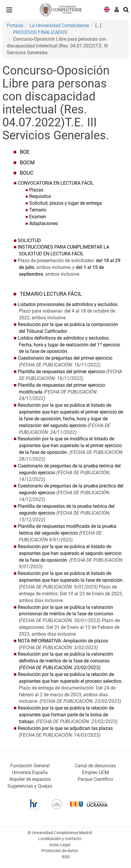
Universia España (30, 772)
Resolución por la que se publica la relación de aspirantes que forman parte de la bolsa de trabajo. (66, 715)
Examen (38, 217)
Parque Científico (95, 779)
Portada (15, 25)
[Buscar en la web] (126, 9)
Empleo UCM (95, 772)
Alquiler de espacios (30, 779)
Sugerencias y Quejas (30, 786)
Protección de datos (60, 851)
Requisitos (40, 196)
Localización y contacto (60, 839)
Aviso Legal (60, 845)
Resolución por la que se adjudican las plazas (65, 728)
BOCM (27, 163)
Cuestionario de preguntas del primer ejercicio (65, 358)
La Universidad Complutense (59, 25)
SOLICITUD (29, 240)
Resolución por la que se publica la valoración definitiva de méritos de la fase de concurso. (65, 661)
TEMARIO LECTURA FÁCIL (51, 294)
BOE (25, 152)
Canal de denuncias (95, 766)
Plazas (36, 190)
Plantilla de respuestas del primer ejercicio (61, 372)
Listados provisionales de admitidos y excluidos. (68, 304)
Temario (38, 210)
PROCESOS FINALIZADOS (40, 32)
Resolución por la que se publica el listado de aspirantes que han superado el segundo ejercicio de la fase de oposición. (70, 553)
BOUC (27, 173)
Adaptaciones (44, 223)
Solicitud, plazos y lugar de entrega (65, 203)
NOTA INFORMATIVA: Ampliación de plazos (63, 641)
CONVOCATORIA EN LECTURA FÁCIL (56, 183)
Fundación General (30, 766)
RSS (66, 857)
